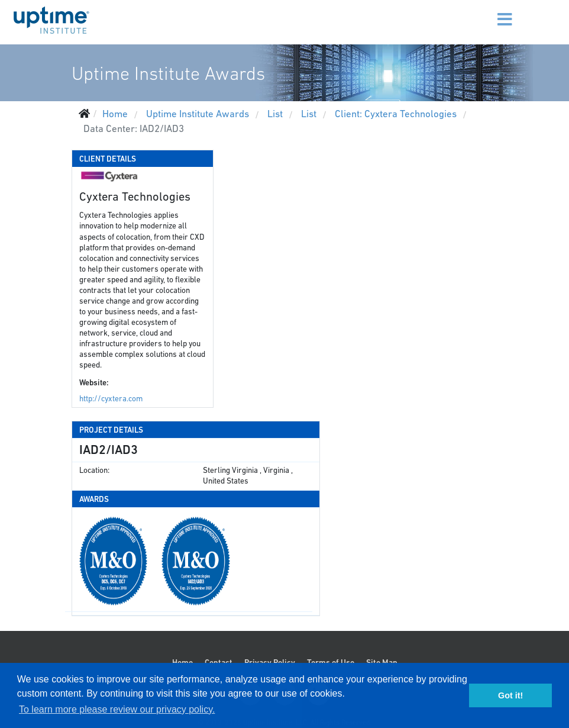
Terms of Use (331, 662)
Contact (219, 662)
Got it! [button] (510, 695)
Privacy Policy (270, 662)
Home (182, 662)
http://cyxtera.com (111, 399)
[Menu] (494, 12)
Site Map (382, 662)
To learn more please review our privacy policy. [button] (117, 709)
